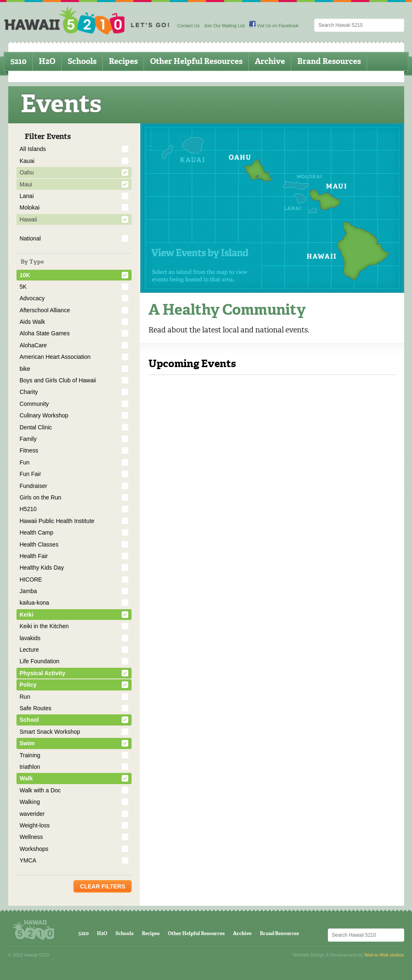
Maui (26, 184)
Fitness (29, 450)
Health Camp (37, 532)
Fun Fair (31, 474)
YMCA (28, 860)
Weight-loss (35, 825)
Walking (30, 802)
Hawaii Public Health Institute (57, 521)
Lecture (29, 650)
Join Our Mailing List (224, 26)
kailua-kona (35, 603)
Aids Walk (33, 322)
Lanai (27, 196)
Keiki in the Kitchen (44, 626)
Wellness (32, 837)
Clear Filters (102, 886)
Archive (270, 61)
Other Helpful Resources (196, 61)
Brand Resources (329, 61)
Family (28, 439)
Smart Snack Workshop (50, 732)
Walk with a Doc (40, 790)
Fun (25, 462)
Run (25, 697)
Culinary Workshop (44, 415)
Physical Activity (43, 673)
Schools (82, 61)
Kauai (27, 161)
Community (34, 404)
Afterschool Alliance (45, 310)
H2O (47, 61)
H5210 (28, 509)
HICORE (31, 580)
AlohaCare (33, 345)
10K (25, 275)
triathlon (30, 767)
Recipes (123, 61)
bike (25, 369)
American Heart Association (55, 357)
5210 (18, 61)
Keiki (27, 615)
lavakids (30, 638)
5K (23, 287)
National (30, 238)
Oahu (27, 172)
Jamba (28, 591)
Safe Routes (36, 708)
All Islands (33, 149)
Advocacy (32, 298)
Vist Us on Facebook (274, 26)
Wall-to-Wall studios (384, 955)
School (29, 720)
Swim (27, 743)
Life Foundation (40, 661)
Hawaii (28, 219)
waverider (32, 814)
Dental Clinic (36, 427)
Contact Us (188, 26)
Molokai (30, 207)
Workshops (34, 849)
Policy (28, 685)
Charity (29, 392)
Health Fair (34, 556)
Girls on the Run (41, 497)
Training (30, 755)
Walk (26, 778)
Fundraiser (34, 486)
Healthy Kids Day (42, 568)
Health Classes (39, 544)
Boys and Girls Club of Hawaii (58, 380)
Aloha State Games (45, 333)
